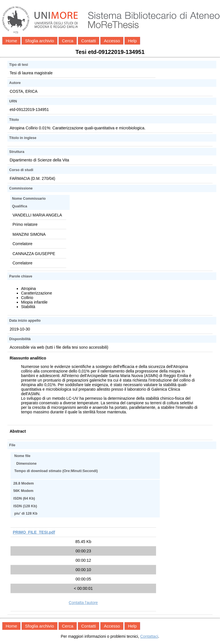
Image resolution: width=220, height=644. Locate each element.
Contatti (89, 41)
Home (11, 41)
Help (132, 41)
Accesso (112, 41)
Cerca (68, 41)
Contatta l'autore (83, 603)
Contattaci (149, 636)
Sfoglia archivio (40, 41)
